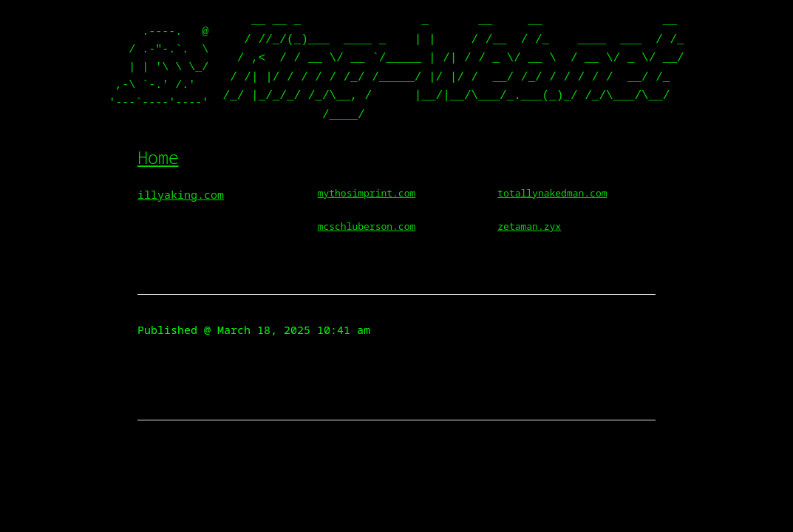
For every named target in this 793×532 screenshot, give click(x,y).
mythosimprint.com (367, 193)
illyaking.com (181, 194)
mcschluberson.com (367, 226)
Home (158, 157)
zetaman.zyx (529, 226)
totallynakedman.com (552, 193)
